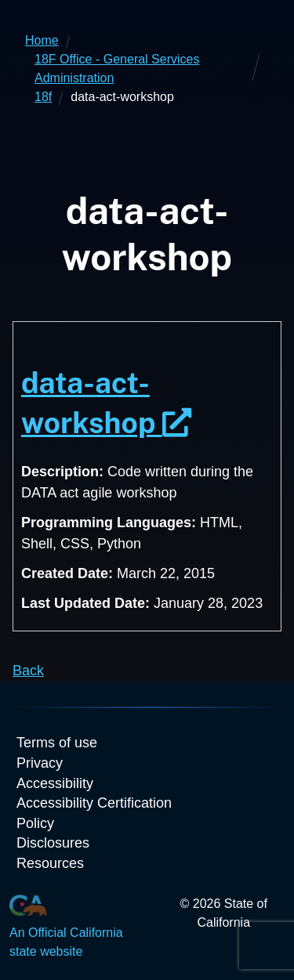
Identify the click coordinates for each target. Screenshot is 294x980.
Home (42, 40)
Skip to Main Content (147, 0)
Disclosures (53, 843)
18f (43, 97)
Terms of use (57, 743)
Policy (35, 823)
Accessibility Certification (94, 803)
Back (28, 671)
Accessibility (55, 783)
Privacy (40, 763)
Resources (50, 863)
